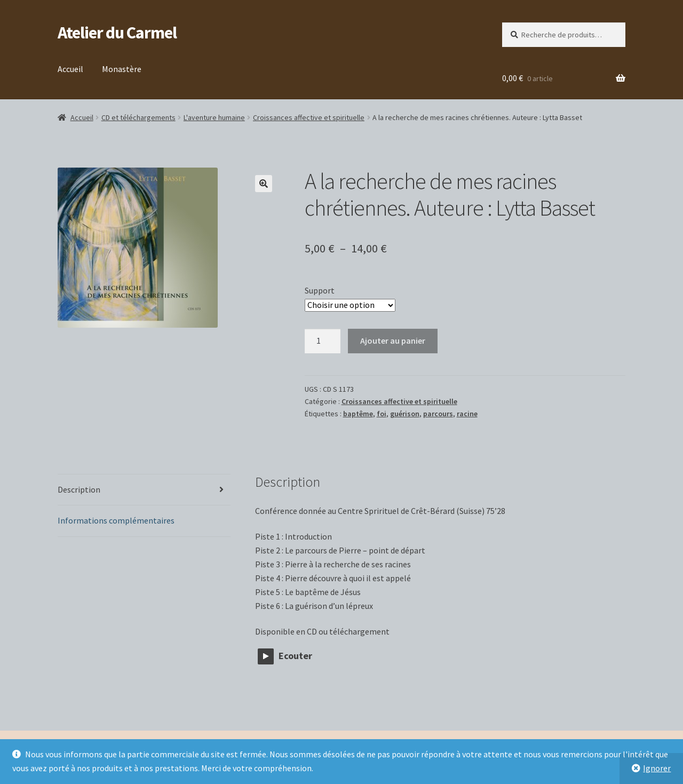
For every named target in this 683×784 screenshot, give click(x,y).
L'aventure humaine (214, 117)
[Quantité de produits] (323, 341)
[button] (264, 184)
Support (320, 290)
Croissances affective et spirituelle (309, 117)
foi (382, 414)
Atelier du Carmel (117, 33)
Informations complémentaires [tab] (116, 520)
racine (467, 414)
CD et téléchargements (138, 117)
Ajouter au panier (393, 340)
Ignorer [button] (657, 768)
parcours (438, 414)
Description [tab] (79, 489)
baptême (358, 414)
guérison (405, 414)
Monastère (122, 69)
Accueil (70, 69)
